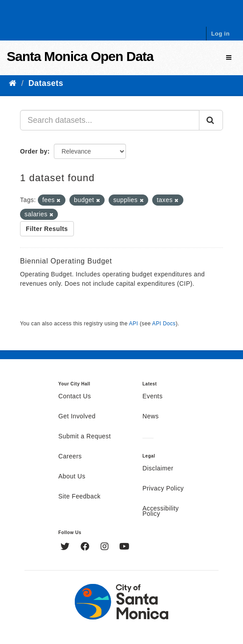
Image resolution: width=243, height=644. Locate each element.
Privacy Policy (163, 489)
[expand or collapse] (229, 58)
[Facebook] (86, 547)
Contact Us (75, 397)
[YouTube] (124, 547)
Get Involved (77, 417)
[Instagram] (106, 547)
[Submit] (211, 120)
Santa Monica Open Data (80, 56)
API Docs (164, 324)
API (134, 324)
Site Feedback (79, 497)
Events (152, 397)
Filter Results (47, 229)
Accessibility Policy (161, 511)
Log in (220, 34)
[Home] (13, 83)
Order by (34, 151)
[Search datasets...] (110, 120)
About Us (72, 477)
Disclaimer (158, 469)
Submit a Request (85, 437)
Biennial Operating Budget (66, 261)
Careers (70, 457)
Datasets (46, 83)
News (151, 417)
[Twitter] (66, 547)
